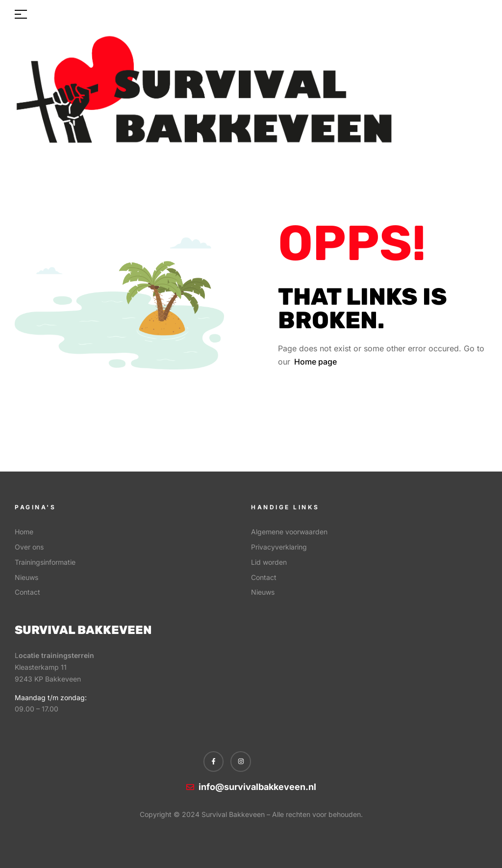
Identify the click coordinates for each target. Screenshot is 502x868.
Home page (315, 362)
